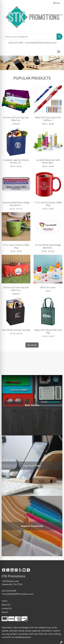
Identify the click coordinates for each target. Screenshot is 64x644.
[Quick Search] (29, 37)
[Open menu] (59, 52)
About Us (6, 605)
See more (32, 345)
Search (5, 612)
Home (4, 601)
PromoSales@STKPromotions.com (41, 43)
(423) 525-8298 (16, 43)
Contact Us (7, 608)
